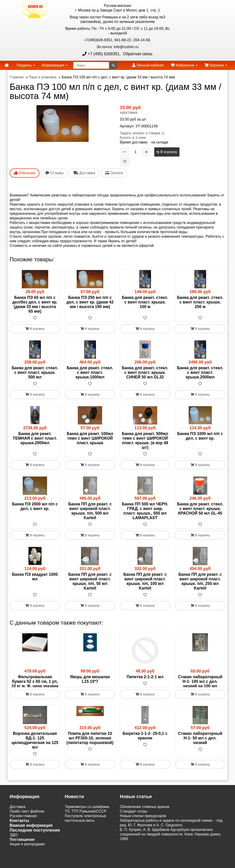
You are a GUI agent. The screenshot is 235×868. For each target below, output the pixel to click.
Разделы (26, 65)
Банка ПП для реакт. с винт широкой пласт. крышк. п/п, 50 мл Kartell (90, 581)
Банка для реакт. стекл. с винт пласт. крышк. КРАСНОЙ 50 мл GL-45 (200, 509)
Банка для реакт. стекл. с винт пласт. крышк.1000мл (90, 372)
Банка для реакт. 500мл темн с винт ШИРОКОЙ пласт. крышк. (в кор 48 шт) (145, 441)
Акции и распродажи (27, 858)
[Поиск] (91, 65)
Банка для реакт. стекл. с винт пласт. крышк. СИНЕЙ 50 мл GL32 (145, 372)
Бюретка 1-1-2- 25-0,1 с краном (145, 750)
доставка (130, 112)
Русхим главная (23, 830)
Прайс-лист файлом (27, 825)
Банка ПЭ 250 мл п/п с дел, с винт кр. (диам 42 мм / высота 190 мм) (90, 302)
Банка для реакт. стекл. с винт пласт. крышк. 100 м (145, 302)
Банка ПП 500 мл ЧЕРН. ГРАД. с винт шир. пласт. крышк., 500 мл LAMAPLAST (145, 511)
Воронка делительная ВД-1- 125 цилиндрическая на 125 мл (35, 754)
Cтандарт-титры (134, 825)
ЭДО (14, 849)
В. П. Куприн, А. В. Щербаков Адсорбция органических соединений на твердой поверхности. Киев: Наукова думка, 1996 (170, 848)
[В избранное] (125, 162)
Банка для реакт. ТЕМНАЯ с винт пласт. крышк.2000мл (35, 438)
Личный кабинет (148, 65)
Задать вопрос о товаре (140, 133)
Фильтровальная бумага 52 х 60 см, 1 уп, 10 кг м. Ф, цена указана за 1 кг (35, 684)
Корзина (216, 65)
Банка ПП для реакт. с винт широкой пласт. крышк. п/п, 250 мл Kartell (200, 581)
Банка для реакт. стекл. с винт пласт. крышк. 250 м (200, 302)
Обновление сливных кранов (144, 821)
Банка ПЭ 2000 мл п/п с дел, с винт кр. (35, 506)
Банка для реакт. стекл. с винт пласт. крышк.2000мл (200, 372)
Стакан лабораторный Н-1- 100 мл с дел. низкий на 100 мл (200, 681)
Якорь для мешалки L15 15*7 (90, 679)
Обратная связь (137, 54)
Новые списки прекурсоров (143, 830)
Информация (55, 65)
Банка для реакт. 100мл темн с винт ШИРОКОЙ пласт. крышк (90, 438)
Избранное (184, 65)
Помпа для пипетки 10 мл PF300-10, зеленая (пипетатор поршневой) (90, 752)
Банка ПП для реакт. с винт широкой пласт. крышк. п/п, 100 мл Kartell (145, 581)
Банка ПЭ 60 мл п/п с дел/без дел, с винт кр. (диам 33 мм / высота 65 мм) (35, 304)
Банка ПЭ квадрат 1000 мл (35, 577)
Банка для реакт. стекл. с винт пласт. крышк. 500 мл (35, 372)
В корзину (167, 152)
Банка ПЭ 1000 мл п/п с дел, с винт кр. (200, 436)
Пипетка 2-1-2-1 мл (145, 677)
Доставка (18, 821)
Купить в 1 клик (133, 138)
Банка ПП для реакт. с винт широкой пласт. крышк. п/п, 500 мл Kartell (90, 511)
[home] (7, 65)
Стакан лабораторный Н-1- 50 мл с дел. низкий (200, 752)
